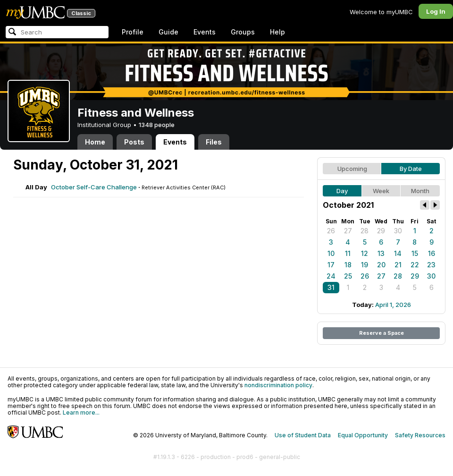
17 (331, 265)
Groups (243, 32)
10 (331, 253)
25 (348, 276)
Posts (134, 142)
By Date (411, 169)
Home (95, 142)
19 (365, 265)
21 (398, 265)
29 (381, 231)
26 (331, 231)
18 (348, 265)
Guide (168, 32)
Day (342, 191)
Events (205, 32)
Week (381, 191)
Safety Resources (420, 435)
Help (277, 32)
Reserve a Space (382, 333)
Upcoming (352, 169)
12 (365, 253)
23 (431, 265)
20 (381, 265)
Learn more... (81, 412)
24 (331, 276)
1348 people (157, 125)
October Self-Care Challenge (94, 187)
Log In (436, 11)
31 (331, 287)
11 (348, 253)
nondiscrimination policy (278, 385)
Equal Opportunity (363, 435)
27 (348, 231)
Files (214, 142)
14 (398, 253)
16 (432, 253)
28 (365, 231)
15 (415, 253)
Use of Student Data (303, 435)
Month (420, 191)
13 (381, 253)
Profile (133, 32)
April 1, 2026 (393, 305)
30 (398, 231)
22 (415, 265)
